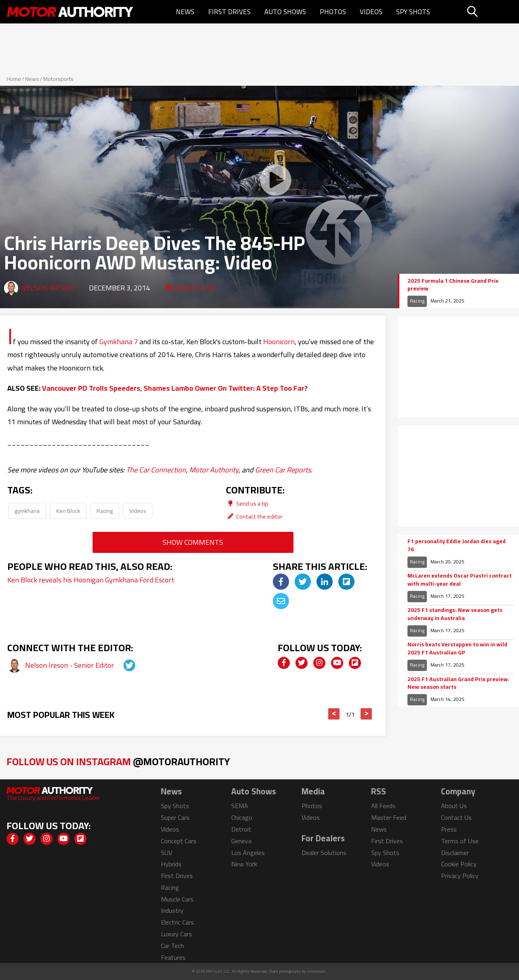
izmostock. (317, 971)
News (185, 12)
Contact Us (456, 817)
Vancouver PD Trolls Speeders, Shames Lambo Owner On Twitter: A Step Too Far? (175, 388)
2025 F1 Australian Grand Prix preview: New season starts (458, 683)
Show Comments (193, 542)
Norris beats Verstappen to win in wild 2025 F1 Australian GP (457, 649)
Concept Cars (179, 841)
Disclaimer (455, 853)
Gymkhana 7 (119, 342)
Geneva (241, 841)
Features (173, 957)
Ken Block (68, 511)
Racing (105, 511)
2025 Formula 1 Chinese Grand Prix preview (453, 285)
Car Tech (172, 946)
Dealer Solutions (324, 853)
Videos (371, 12)
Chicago (242, 817)
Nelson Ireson (47, 288)
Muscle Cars (177, 899)
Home (14, 79)
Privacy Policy (460, 876)
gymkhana (27, 511)
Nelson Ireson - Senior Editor (70, 665)
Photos (333, 12)
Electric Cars (177, 922)
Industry (172, 910)
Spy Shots (413, 12)
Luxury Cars (176, 934)
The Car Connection (156, 470)
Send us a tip (247, 503)
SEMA (240, 806)
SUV (167, 853)
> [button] (366, 714)
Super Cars (175, 817)
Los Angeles (248, 853)
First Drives (229, 12)
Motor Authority (214, 470)
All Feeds (383, 806)
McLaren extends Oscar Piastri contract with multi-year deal (460, 580)
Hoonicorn (279, 342)
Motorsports (58, 79)
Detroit (241, 829)
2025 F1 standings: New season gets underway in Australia (455, 614)
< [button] (334, 714)
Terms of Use (460, 841)
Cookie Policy (459, 864)
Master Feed (389, 817)
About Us (454, 806)
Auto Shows (285, 12)
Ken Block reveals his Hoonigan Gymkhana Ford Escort (91, 580)
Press (449, 829)
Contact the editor (254, 516)
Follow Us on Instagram (118, 761)
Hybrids (171, 864)
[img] (281, 582)
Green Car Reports (283, 470)
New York (244, 864)
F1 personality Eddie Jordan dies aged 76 (457, 545)
